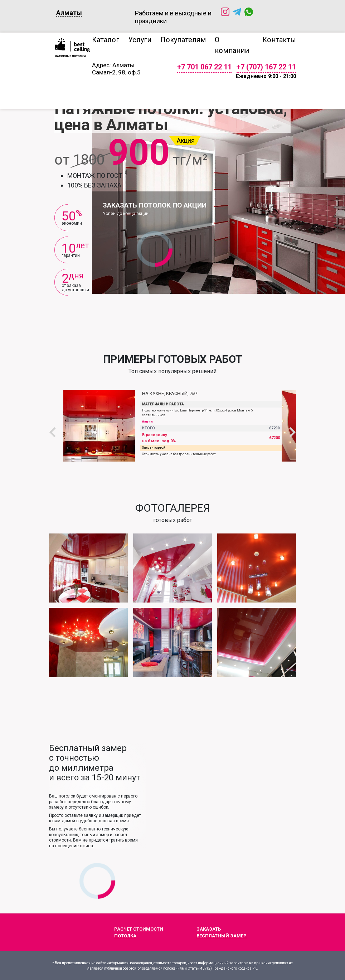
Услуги (140, 40)
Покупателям (183, 40)
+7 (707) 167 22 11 (266, 67)
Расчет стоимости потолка (129, 933)
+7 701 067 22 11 (204, 67)
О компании (232, 45)
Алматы (69, 13)
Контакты (279, 40)
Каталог (106, 40)
